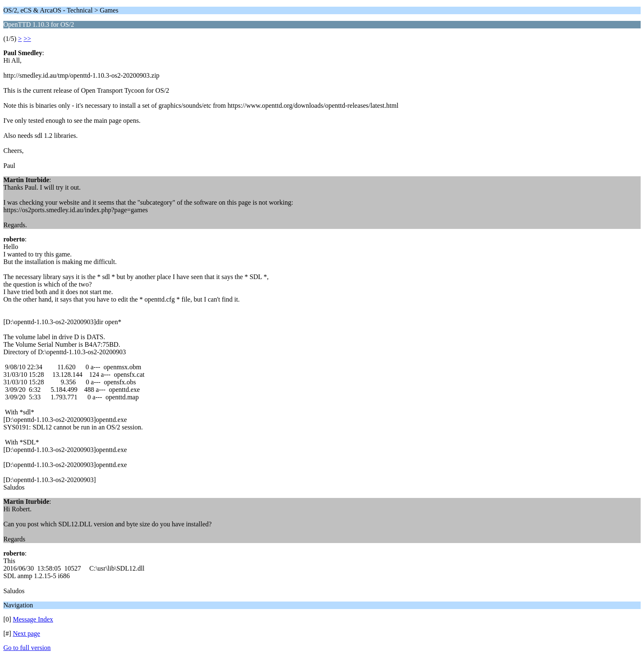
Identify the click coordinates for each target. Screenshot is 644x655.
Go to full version (27, 648)
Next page (27, 633)
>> (27, 39)
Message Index (33, 619)
